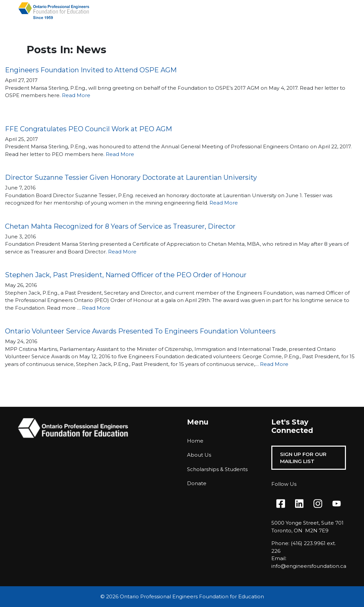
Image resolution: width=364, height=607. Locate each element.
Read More (76, 95)
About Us (199, 455)
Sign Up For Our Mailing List (303, 458)
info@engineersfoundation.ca (309, 566)
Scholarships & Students (217, 469)
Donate (197, 483)
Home (195, 441)
